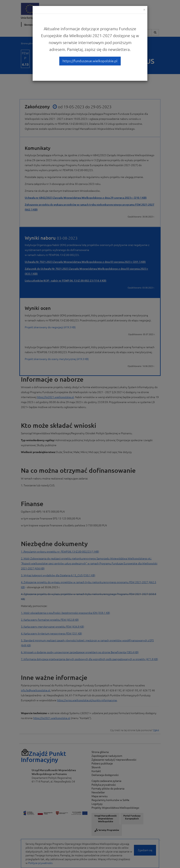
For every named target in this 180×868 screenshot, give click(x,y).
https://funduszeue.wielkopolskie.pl (90, 61)
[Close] (144, 9)
